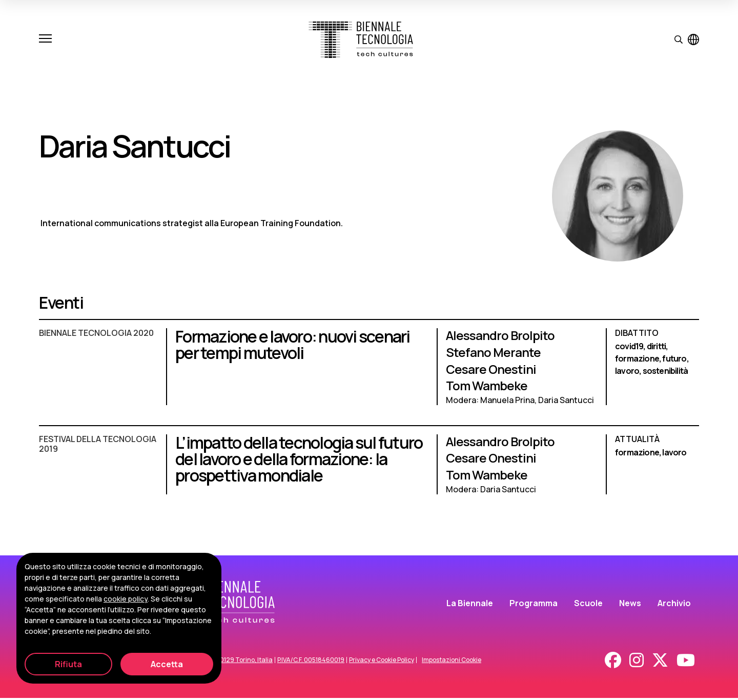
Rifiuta (68, 664)
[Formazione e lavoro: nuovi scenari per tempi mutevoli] (369, 372)
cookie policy (126, 599)
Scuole (588, 605)
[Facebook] (613, 662)
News (630, 605)
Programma (534, 605)
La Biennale (470, 605)
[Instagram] (637, 662)
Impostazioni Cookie (452, 662)
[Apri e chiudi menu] (45, 39)
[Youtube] (686, 662)
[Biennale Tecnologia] (361, 40)
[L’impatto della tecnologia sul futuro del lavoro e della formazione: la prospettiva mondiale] (369, 470)
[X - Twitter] (660, 662)
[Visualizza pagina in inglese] (693, 39)
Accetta (167, 664)
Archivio (674, 605)
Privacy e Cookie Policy (382, 662)
